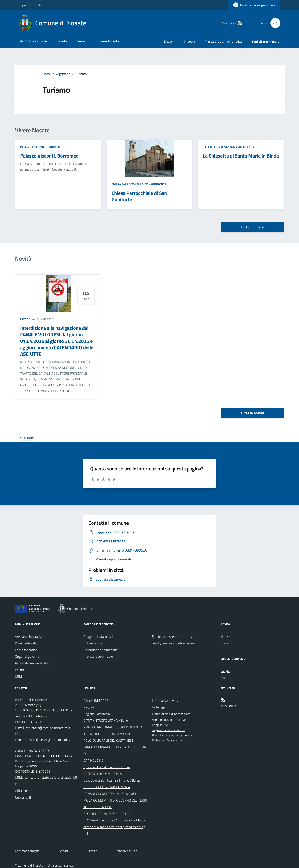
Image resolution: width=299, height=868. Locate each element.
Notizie (25, 319)
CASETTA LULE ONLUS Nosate (105, 774)
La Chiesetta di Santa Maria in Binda (229, 147)
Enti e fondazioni (26, 650)
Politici (19, 670)
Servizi (82, 41)
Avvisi (225, 643)
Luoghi (225, 671)
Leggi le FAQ (161, 725)
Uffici (18, 676)
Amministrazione (33, 41)
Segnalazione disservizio (169, 730)
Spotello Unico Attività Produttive (107, 767)
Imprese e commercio (98, 656)
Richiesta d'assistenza (167, 740)
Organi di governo (27, 656)
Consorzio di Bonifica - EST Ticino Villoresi (112, 780)
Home (47, 74)
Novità (62, 41)
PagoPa (89, 707)
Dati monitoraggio (27, 851)
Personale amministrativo (33, 663)
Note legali (159, 707)
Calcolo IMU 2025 (96, 701)
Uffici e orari (23, 791)
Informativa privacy (165, 701)
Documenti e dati (27, 643)
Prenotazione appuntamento (172, 735)
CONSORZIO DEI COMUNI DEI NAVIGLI (111, 794)
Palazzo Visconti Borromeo (40, 147)
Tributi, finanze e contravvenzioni (175, 643)
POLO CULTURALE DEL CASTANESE (108, 740)
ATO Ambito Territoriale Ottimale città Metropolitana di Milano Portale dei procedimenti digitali (115, 827)
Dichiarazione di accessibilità (171, 714)
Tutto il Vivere (252, 227)
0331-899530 (38, 716)
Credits (92, 851)
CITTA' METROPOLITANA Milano (106, 720)
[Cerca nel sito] (274, 23)
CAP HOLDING (94, 760)
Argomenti (63, 74)
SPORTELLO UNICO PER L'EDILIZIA (108, 814)
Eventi (225, 678)
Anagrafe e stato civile (99, 637)
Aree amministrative (29, 637)
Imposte (189, 41)
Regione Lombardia (30, 5)
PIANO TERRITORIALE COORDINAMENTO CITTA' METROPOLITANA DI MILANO (115, 730)
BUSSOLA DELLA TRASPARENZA (107, 787)
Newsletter (228, 706)
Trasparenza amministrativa (223, 41)
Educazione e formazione (101, 650)
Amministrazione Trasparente (172, 720)
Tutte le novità (252, 413)
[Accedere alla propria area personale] (254, 5)
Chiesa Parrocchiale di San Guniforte (139, 184)
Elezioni (169, 41)
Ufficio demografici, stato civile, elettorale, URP (46, 781)
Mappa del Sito (127, 851)
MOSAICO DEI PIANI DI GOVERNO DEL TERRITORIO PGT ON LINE (115, 804)
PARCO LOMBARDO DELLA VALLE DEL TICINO (115, 750)
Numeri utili (23, 797)
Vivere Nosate (108, 41)
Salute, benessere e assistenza (173, 637)
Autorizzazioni (93, 643)
